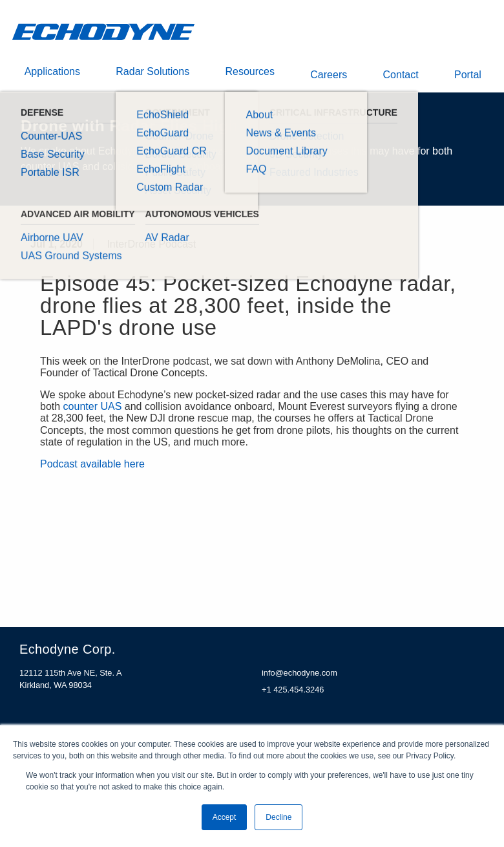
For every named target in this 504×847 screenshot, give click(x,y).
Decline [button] (278, 817)
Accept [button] (225, 817)
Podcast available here (92, 470)
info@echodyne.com (299, 679)
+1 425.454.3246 (293, 695)
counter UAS (93, 413)
